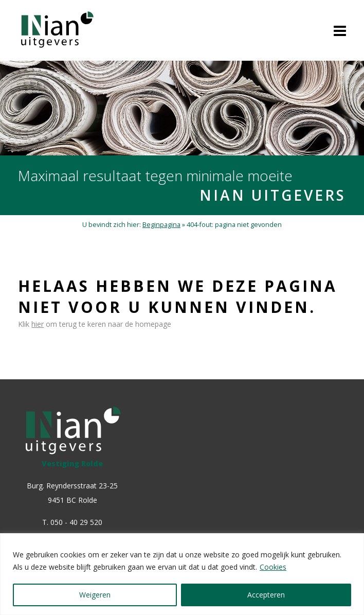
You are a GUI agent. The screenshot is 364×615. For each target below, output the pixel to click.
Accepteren (266, 595)
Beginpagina (161, 225)
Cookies (273, 567)
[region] (182, 574)
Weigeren (95, 595)
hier (38, 324)
